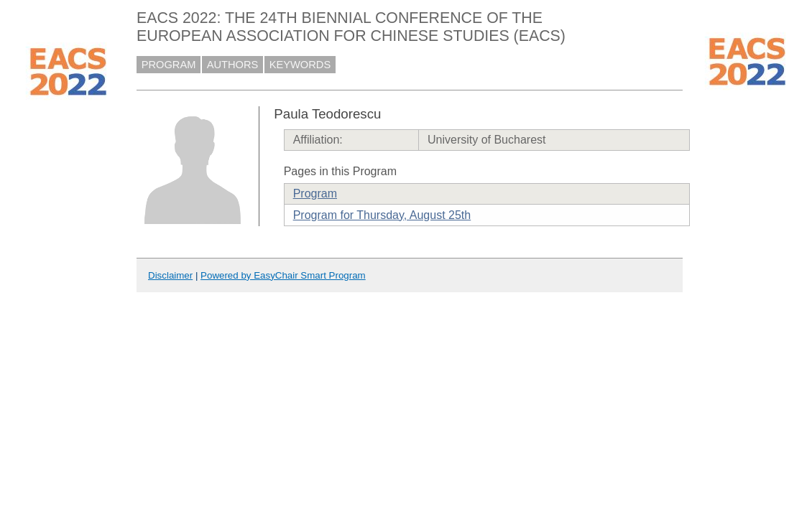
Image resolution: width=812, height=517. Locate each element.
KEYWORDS (300, 65)
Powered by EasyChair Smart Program (283, 275)
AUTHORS (233, 65)
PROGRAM (169, 65)
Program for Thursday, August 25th (382, 215)
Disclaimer (170, 275)
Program (315, 194)
